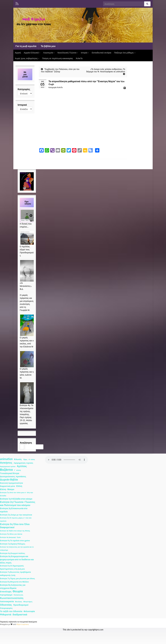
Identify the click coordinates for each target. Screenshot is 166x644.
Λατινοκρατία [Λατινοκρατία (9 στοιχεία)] (7, 601)
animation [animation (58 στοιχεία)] (6, 459)
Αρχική (18, 53)
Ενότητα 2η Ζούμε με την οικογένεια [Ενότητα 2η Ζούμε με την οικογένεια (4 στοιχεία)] (16, 515)
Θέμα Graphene (23, 624)
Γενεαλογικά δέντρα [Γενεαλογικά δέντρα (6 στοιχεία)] (10, 473)
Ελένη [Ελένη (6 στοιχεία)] (19, 486)
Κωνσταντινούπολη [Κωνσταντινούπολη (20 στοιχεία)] (12, 598)
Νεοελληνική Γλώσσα (68, 53)
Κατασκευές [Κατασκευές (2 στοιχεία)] (18, 595)
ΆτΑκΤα (79, 58)
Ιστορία (85, 53)
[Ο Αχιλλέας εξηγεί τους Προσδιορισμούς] (31, 238)
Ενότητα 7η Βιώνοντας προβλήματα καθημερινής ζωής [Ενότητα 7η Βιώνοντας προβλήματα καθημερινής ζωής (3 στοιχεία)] (15, 574)
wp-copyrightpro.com (94, 630)
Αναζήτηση (26, 443)
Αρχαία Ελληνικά (32, 53)
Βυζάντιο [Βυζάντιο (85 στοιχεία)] (6, 470)
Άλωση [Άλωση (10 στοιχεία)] (18, 459)
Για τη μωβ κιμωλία (26, 46)
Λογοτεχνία (49, 53)
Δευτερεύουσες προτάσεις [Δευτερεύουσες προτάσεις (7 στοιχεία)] (13, 476)
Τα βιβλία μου (48, 46)
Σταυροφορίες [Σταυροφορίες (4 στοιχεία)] (6, 608)
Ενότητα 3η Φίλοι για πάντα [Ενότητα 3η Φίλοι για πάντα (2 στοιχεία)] (11, 534)
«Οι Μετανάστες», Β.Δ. (26, 286)
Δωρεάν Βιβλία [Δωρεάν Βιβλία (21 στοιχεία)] (9, 480)
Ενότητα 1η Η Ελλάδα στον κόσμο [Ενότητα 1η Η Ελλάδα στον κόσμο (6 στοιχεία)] (16, 499)
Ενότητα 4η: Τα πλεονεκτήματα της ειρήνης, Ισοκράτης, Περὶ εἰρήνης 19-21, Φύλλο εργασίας (27, 414)
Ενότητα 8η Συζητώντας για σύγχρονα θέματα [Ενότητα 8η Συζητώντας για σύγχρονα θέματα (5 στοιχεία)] (13, 587)
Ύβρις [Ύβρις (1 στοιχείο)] (25, 459)
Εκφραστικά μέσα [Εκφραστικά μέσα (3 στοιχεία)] (8, 486)
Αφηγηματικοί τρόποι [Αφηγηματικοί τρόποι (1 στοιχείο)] (8, 466)
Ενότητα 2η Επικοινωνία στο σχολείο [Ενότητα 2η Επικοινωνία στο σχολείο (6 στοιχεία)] (14, 510)
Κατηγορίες (24, 89)
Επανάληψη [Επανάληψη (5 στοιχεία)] (6, 592)
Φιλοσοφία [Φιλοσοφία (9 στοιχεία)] (29, 611)
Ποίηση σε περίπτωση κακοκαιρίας (58, 58)
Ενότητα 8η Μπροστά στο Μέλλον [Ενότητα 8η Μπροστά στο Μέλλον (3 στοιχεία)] (14, 582)
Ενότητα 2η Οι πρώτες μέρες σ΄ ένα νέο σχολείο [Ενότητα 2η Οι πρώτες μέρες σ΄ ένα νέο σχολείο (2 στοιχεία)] (16, 519)
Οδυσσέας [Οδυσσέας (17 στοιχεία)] (6, 605)
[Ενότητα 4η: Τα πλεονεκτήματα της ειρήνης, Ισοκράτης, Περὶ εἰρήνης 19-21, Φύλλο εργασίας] (27, 393)
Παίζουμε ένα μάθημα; (125, 53)
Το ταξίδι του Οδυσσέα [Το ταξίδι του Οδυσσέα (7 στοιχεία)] (11, 611)
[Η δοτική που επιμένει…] (31, 215)
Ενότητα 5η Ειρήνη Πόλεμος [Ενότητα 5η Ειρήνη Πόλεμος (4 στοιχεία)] (13, 544)
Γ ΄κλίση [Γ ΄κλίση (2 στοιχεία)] (18, 470)
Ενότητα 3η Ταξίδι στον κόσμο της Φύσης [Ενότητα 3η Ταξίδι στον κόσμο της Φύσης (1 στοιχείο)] (15, 531)
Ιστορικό (22, 105)
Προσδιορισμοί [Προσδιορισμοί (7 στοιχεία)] (21, 605)
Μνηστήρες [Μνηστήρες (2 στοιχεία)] (28, 602)
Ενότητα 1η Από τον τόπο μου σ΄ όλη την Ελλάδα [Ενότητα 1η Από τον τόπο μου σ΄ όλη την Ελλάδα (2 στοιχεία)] (17, 494)
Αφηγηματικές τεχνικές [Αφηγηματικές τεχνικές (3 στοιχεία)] (23, 463)
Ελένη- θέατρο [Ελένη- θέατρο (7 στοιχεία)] (7, 489)
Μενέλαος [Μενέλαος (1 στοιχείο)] (19, 602)
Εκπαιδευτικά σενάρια (101, 53)
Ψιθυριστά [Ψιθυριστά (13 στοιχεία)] (6, 614)
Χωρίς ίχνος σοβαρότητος (27, 58)
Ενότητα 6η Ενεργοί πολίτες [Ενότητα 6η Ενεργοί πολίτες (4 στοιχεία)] (13, 553)
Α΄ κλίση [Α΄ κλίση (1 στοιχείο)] (32, 459)
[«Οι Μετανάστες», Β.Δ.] (31, 271)
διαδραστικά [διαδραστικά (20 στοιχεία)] (20, 614)
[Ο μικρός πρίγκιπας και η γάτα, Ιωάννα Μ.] (31, 359)
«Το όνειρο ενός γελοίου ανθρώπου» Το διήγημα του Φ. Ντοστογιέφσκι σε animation (106, 70)
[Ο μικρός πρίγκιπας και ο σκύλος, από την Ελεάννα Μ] (27, 325)
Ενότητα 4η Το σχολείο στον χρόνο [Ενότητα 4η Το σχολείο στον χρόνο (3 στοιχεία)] (15, 541)
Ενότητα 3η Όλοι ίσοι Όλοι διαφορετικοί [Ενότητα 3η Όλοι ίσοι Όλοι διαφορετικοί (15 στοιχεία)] (15, 526)
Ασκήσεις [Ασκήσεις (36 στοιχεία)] (6, 463)
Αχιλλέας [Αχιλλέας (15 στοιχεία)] (22, 466)
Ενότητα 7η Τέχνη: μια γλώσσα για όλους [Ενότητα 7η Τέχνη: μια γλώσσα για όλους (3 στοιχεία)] (17, 578)
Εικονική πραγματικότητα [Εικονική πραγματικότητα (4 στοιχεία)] (11, 483)
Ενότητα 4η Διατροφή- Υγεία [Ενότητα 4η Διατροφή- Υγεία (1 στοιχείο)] (10, 537)
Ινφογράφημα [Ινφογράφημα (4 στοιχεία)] (6, 595)
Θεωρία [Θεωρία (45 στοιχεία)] (18, 591)
